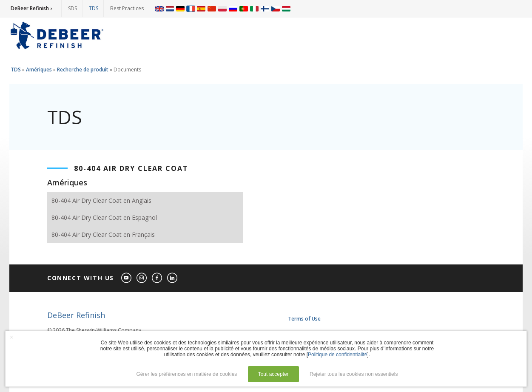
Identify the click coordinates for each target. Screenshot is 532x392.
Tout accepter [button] (273, 374)
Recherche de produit (83, 70)
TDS (94, 8)
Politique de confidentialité (337, 355)
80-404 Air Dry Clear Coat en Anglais (101, 200)
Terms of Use (304, 319)
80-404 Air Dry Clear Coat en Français (103, 234)
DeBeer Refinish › (31, 8)
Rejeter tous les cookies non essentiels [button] (354, 374)
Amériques (39, 70)
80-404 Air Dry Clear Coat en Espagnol (104, 217)
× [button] (11, 337)
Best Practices (127, 8)
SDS (73, 8)
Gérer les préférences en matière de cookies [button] (187, 374)
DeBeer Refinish (76, 315)
